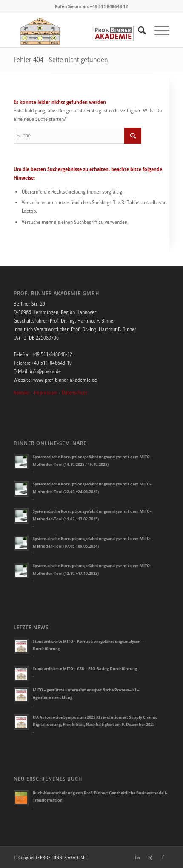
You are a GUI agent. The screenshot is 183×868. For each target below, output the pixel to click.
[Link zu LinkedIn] (137, 857)
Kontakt (22, 393)
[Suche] (138, 30)
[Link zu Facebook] (163, 857)
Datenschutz (74, 393)
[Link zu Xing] (150, 857)
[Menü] (158, 30)
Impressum (46, 393)
